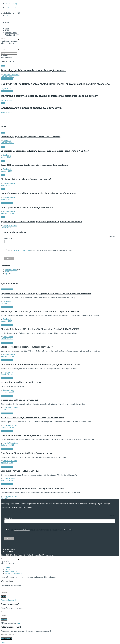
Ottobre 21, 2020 (7, 410)
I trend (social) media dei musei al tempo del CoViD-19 (27, 207)
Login (7, 15)
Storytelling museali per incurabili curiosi (21, 382)
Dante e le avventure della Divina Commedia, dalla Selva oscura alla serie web (38, 193)
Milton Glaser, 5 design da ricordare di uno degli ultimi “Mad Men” (33, 488)
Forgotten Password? (9, 600)
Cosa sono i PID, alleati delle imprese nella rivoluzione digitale (31, 435)
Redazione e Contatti (12, 41)
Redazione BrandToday (11, 75)
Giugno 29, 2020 (7, 498)
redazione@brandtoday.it (23, 507)
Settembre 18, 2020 (8, 427)
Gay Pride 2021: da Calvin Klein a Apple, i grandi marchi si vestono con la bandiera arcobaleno (55, 84)
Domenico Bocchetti (10, 226)
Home (7, 23)
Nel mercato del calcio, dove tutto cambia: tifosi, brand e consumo (32, 418)
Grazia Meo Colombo (11, 408)
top (6, 274)
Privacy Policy (11, 4)
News (7, 31)
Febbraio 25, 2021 (7, 213)
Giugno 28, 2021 (7, 89)
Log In (19, 623)
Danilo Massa (8, 337)
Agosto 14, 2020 (7, 480)
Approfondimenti (11, 33)
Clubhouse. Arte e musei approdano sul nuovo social (31, 108)
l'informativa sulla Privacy (22, 250)
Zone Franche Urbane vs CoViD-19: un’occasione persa (26, 453)
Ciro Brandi (7, 141)
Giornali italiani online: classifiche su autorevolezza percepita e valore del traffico (40, 364)
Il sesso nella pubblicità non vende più (19, 400)
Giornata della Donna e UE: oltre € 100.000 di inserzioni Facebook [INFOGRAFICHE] (40, 329)
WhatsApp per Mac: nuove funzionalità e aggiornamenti (34, 70)
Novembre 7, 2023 (7, 77)
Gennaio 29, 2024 (7, 339)
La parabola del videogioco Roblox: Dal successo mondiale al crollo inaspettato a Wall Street (45, 151)
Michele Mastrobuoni (11, 443)
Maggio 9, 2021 (6, 100)
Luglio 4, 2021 (6, 157)
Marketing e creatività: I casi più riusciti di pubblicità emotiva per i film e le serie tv (49, 96)
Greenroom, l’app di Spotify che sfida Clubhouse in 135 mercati (31, 137)
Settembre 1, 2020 (7, 445)
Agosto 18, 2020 (7, 463)
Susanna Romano (9, 183)
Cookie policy (11, 7)
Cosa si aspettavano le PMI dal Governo (20, 471)
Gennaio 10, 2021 (7, 228)
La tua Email (9, 238)
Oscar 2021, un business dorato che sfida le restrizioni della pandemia (34, 165)
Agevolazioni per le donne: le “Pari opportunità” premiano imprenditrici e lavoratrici (42, 222)
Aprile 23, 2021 (6, 112)
